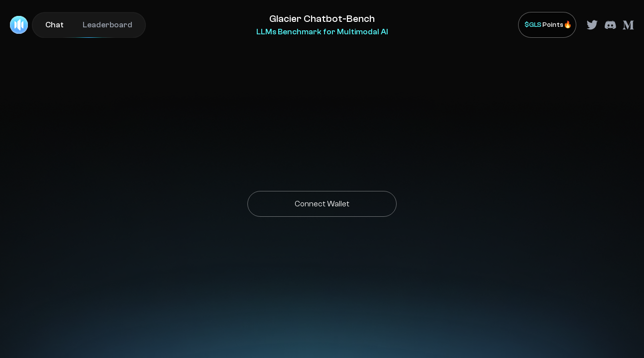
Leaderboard (107, 25)
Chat (54, 25)
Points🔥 (548, 25)
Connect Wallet (322, 204)
